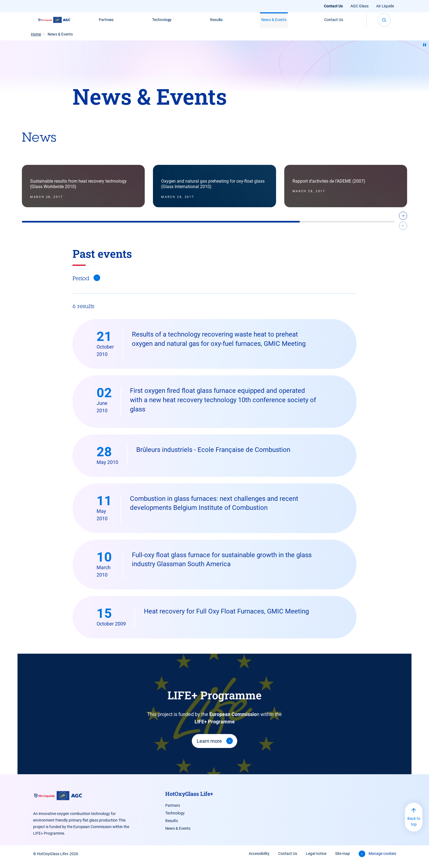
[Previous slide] (403, 233)
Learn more (209, 747)
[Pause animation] (425, 51)
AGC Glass (360, 6)
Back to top (414, 827)
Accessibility (259, 859)
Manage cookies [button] (382, 859)
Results (217, 23)
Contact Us (333, 6)
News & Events (275, 23)
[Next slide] (403, 223)
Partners (106, 23)
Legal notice (316, 859)
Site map (343, 859)
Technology (162, 23)
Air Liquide (385, 6)
